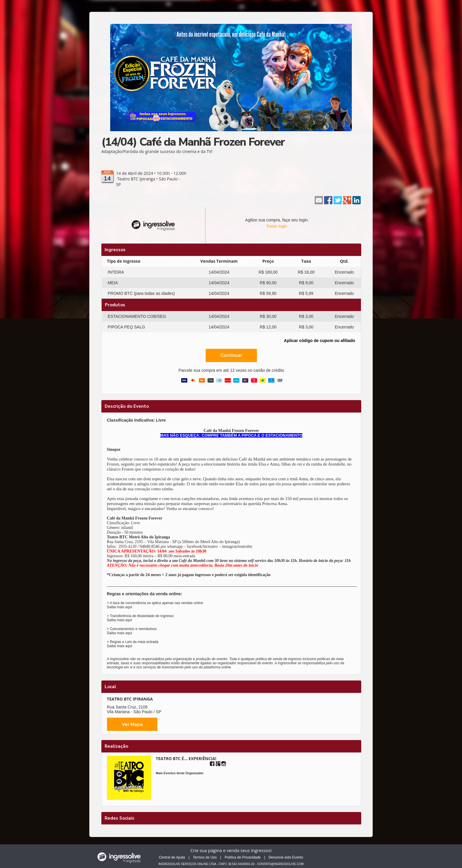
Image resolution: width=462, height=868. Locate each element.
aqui (129, 607)
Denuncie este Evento (286, 857)
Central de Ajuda (172, 857)
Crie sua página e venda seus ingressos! (231, 850)
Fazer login (277, 226)
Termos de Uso (205, 857)
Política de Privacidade (242, 857)
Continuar (231, 355)
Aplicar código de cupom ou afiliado (320, 341)
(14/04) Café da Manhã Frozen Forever (193, 142)
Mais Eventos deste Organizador (180, 773)
